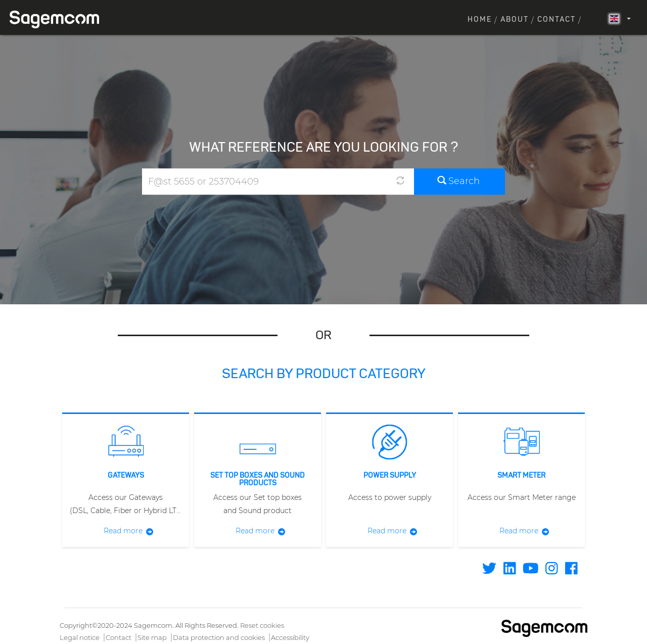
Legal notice (80, 637)
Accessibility (290, 637)
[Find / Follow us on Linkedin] (510, 571)
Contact (557, 20)
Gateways (126, 476)
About (515, 20)
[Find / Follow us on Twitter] (489, 571)
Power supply (390, 476)
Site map (152, 637)
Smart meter (521, 476)
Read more (123, 531)
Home (480, 20)
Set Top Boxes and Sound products (258, 479)
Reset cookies (262, 625)
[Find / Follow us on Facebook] (571, 571)
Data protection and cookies (219, 637)
